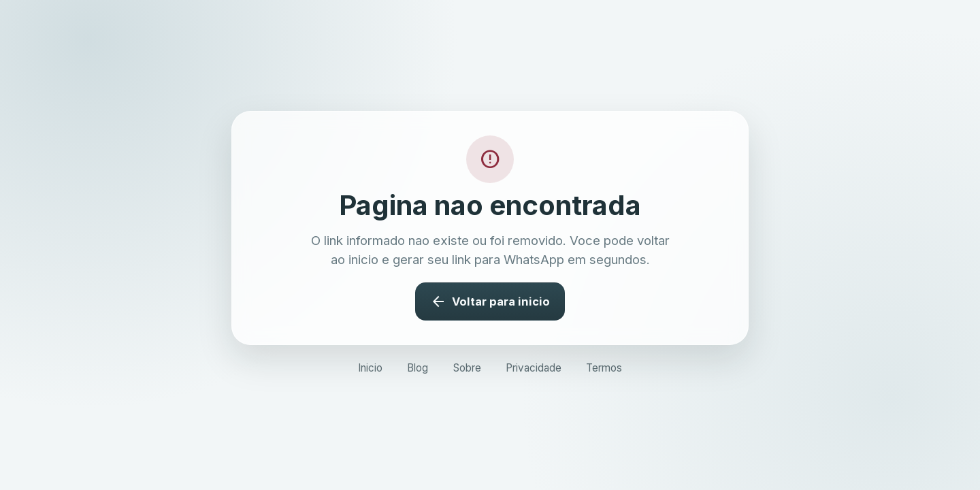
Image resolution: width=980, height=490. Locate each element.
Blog (418, 368)
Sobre (467, 368)
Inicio (370, 368)
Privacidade (534, 368)
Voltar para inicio (490, 301)
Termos (604, 368)
